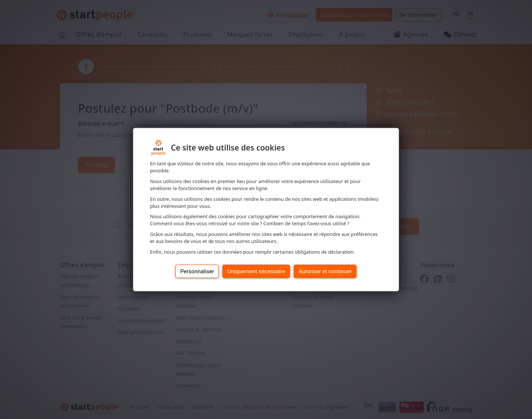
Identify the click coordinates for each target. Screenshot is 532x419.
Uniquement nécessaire (256, 271)
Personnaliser (197, 271)
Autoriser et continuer (325, 271)
